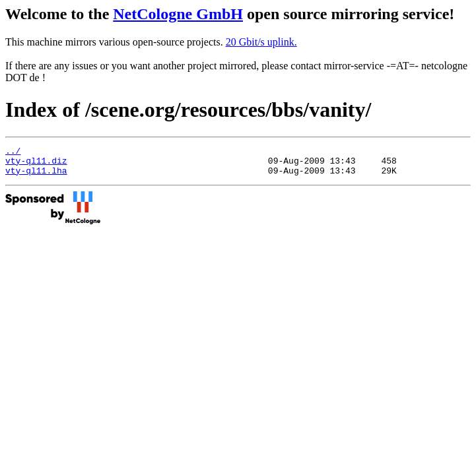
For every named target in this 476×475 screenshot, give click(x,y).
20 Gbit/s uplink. (261, 42)
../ (13, 152)
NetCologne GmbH (178, 14)
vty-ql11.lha (36, 176)
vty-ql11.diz (36, 164)
